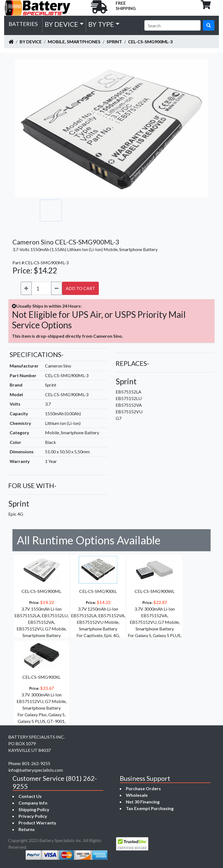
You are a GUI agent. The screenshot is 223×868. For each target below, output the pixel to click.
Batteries (23, 24)
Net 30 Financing (143, 802)
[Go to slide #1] (51, 211)
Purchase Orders (143, 788)
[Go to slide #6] (172, 211)
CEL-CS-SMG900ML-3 (150, 42)
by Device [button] (61, 24)
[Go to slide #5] (148, 211)
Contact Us (30, 796)
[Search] (172, 25)
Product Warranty (37, 823)
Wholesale (137, 795)
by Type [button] (101, 24)
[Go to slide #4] (124, 211)
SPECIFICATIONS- (37, 354)
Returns (27, 829)
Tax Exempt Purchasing (150, 808)
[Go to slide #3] (99, 211)
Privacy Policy (33, 816)
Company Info (33, 803)
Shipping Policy (34, 809)
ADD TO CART (80, 288)
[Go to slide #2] (75, 211)
